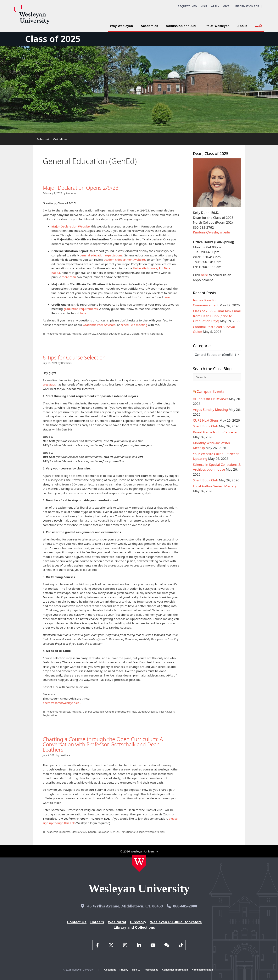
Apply (215, 6)
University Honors (145, 268)
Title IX (136, 970)
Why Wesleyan (121, 26)
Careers (97, 922)
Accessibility (151, 970)
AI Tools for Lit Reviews (210, 399)
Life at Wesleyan (217, 26)
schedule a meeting (134, 325)
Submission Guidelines (52, 139)
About (242, 26)
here (167, 297)
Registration (50, 715)
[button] (258, 26)
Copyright (110, 970)
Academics (149, 26)
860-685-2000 (185, 906)
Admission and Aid (181, 26)
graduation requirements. (81, 309)
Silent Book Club (205, 426)
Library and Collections (134, 928)
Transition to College (132, 832)
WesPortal (117, 922)
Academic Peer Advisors (99, 325)
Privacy (124, 970)
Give (226, 6)
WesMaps (49, 384)
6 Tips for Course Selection (74, 357)
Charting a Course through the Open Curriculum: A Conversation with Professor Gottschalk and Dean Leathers (103, 744)
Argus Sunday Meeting (210, 410)
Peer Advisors (167, 712)
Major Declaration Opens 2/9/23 (81, 188)
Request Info (187, 6)
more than (69, 277)
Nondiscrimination (202, 970)
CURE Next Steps (206, 420)
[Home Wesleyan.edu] (139, 863)
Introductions (123, 712)
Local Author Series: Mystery (215, 486)
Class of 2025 (53, 39)
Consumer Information (175, 970)
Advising (77, 334)
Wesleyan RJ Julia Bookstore (176, 922)
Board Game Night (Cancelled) (216, 432)
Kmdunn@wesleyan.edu (211, 232)
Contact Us (77, 922)
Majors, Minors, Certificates (147, 334)
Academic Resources (58, 334)
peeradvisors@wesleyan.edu (62, 703)
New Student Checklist (145, 712)
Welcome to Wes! (155, 832)
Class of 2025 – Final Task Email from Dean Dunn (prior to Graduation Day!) (217, 316)
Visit (204, 6)
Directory (138, 922)
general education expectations (101, 255)
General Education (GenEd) (115, 334)
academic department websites (125, 260)
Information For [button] (249, 6)
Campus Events (211, 391)
